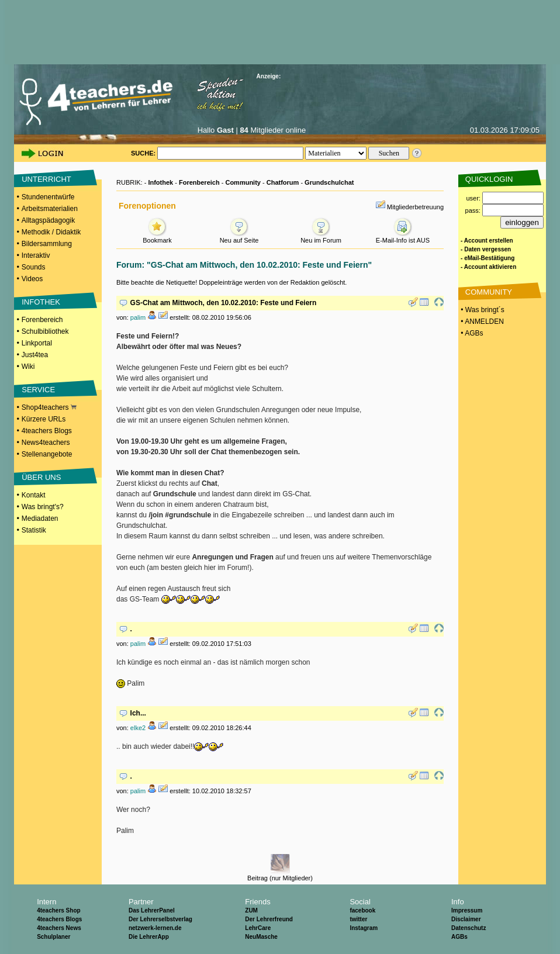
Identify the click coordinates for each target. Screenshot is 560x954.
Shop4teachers (49, 407)
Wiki (28, 367)
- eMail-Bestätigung (488, 258)
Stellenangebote (47, 454)
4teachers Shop (58, 910)
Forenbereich (42, 320)
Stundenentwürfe (48, 197)
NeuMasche (261, 937)
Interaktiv (36, 255)
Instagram (364, 928)
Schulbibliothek (45, 331)
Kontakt (34, 495)
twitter (358, 919)
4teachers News (59, 928)
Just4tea (35, 355)
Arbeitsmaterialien (50, 209)
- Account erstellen (487, 241)
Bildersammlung (47, 244)
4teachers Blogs (47, 431)
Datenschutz (469, 928)
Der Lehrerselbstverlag (160, 919)
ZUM (251, 910)
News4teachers (46, 443)
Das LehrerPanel (152, 910)
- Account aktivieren (488, 267)
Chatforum (283, 182)
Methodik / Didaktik (51, 232)
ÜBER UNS (41, 477)
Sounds (34, 267)
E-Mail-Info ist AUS (403, 237)
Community (243, 182)
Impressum (467, 910)
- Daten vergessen (486, 249)
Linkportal (37, 343)
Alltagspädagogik (48, 220)
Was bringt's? (43, 507)
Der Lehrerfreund (269, 919)
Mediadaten (40, 519)
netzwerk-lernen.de (155, 928)
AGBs (459, 937)
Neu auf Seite (239, 237)
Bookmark (157, 237)
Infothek (160, 182)
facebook (362, 910)
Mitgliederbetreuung (415, 207)
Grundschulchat (329, 182)
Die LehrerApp (149, 937)
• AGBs (471, 333)
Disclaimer (466, 919)
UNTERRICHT (46, 179)
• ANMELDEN (481, 322)
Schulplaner (53, 937)
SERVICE (38, 390)
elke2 (138, 728)
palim (138, 317)
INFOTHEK (41, 302)
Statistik (34, 530)
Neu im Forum (321, 237)
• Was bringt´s (482, 310)
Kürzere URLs (44, 419)
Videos (32, 279)
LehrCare (258, 928)
